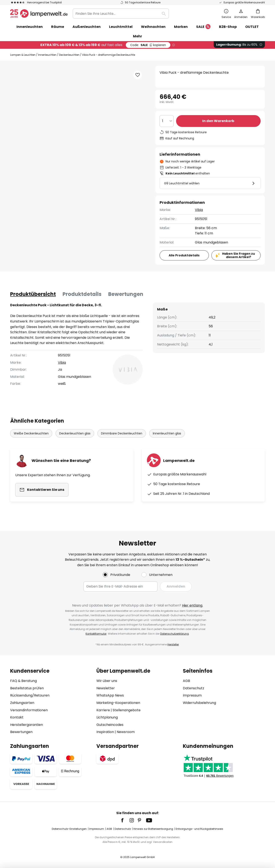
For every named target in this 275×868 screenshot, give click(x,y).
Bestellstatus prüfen (27, 688)
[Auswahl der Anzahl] (167, 121)
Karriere (103, 710)
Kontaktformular (96, 634)
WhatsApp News (110, 695)
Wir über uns (107, 681)
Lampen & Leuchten (23, 55)
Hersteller (173, 644)
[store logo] (39, 14)
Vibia (199, 210)
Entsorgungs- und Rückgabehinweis (199, 829)
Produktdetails (82, 294)
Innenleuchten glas (167, 433)
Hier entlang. (192, 605)
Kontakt (17, 717)
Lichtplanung (107, 717)
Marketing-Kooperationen (118, 703)
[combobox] (121, 14)
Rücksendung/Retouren (30, 695)
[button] (138, 75)
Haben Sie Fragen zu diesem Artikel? (239, 255)
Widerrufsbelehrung (199, 703)
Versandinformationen (29, 710)
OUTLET (252, 27)
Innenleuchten (47, 55)
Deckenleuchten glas (75, 433)
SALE (203, 27)
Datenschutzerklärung (174, 634)
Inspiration (105, 732)
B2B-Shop (228, 27)
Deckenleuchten (69, 55)
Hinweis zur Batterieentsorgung (153, 829)
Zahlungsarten (22, 703)
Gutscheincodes (110, 725)
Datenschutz (194, 688)
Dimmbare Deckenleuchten (122, 433)
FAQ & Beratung (23, 681)
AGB (186, 681)
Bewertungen (126, 294)
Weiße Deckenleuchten (31, 433)
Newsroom (126, 732)
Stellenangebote (127, 710)
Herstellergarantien (27, 725)
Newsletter (106, 688)
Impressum (192, 695)
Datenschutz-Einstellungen (69, 829)
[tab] (33, 294)
